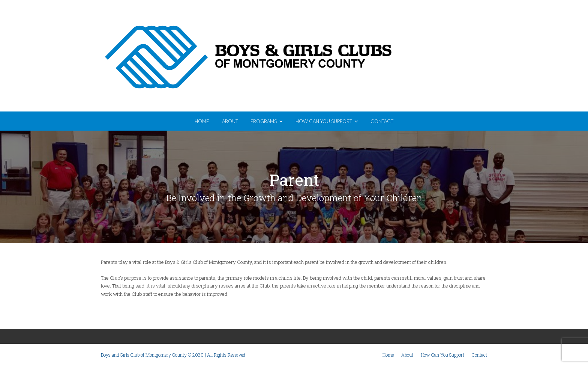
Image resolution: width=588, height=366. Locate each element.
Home (388, 355)
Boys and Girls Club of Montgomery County (294, 56)
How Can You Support (442, 355)
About (407, 355)
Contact (479, 355)
